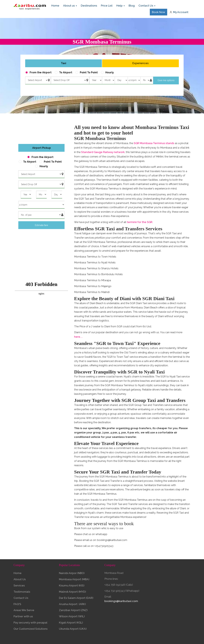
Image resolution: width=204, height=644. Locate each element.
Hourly (110, 72)
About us (70, 6)
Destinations (89, 6)
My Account (179, 12)
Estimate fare (41, 225)
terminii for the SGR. (140, 222)
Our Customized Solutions (31, 629)
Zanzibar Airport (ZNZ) (73, 610)
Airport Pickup (42, 148)
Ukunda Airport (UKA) (73, 629)
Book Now (158, 12)
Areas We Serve (24, 610)
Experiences (140, 63)
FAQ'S (17, 604)
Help (121, 6)
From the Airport (41, 72)
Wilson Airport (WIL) (72, 616)
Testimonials (22, 592)
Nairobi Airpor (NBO (71, 573)
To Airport (66, 72)
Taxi (64, 63)
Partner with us (23, 616)
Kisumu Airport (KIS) (72, 585)
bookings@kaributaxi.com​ (121, 601)
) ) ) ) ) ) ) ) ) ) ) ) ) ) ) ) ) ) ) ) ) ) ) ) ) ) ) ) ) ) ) (121, 80)
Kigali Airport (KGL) (71, 623)
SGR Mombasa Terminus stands (154, 143)
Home (56, 5)
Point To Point (89, 72)
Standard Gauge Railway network (103, 152)
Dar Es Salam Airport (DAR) (76, 598)
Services (19, 585)
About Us (20, 579)
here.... (78, 337)
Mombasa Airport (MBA (74, 579)
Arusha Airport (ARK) (72, 604)
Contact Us (147, 6)
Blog (132, 6)
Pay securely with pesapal (30, 623)
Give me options (166, 80)
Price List (107, 6)
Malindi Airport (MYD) (72, 592)
